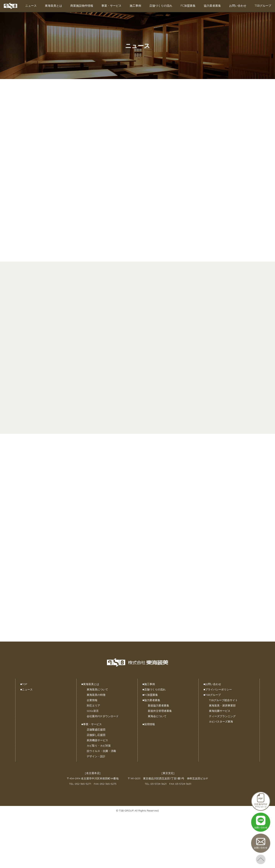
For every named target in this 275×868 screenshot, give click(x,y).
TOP (24, 684)
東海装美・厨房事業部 (222, 706)
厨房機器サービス (97, 740)
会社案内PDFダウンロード (103, 716)
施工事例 (135, 6)
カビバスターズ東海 (221, 722)
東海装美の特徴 (96, 695)
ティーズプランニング (222, 716)
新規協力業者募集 (159, 706)
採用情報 (149, 724)
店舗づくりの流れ (161, 6)
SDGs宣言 (93, 711)
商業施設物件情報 (82, 6)
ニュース (31, 6)
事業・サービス (111, 6)
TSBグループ (263, 6)
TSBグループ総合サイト (223, 700)
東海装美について (97, 689)
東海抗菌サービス (220, 711)
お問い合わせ (238, 6)
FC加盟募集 (188, 6)
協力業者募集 (212, 6)
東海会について (157, 716)
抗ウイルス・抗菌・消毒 (101, 751)
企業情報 (92, 700)
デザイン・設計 (96, 756)
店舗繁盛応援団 (96, 730)
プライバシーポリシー (218, 689)
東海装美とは (53, 6)
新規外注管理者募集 (160, 711)
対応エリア (93, 706)
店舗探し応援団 (96, 735)
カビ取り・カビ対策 (99, 746)
